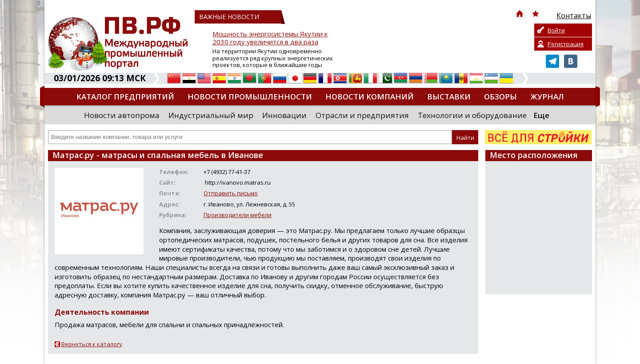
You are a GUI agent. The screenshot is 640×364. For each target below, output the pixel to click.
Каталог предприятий (125, 97)
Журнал (547, 97)
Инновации (284, 115)
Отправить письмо (231, 193)
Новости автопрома (122, 115)
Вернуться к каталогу (92, 344)
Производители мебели (238, 215)
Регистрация (566, 44)
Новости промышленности (250, 97)
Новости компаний (370, 97)
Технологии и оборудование (472, 115)
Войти (556, 30)
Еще (541, 115)
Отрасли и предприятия (362, 115)
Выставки (449, 97)
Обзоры (500, 97)
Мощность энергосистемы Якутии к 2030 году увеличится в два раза (270, 38)
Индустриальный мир (211, 115)
